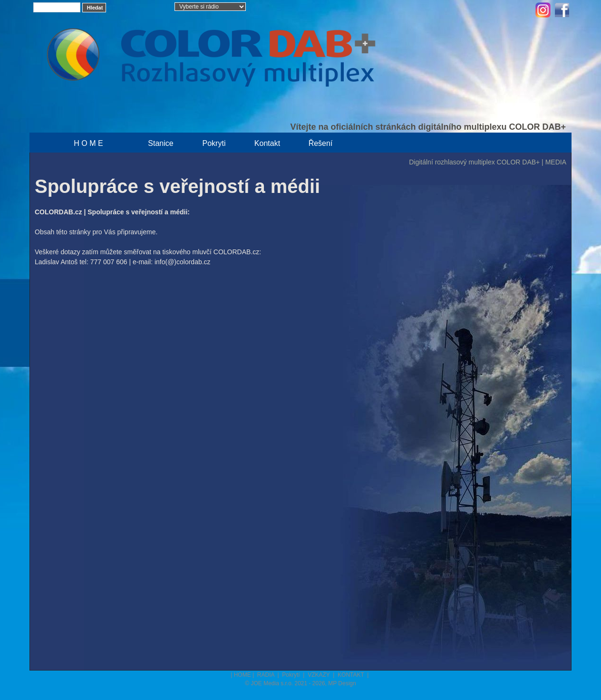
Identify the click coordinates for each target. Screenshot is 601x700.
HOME (242, 675)
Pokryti (214, 143)
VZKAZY (320, 675)
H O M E (88, 143)
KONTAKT (352, 675)
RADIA (267, 675)
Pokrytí (292, 675)
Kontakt (267, 143)
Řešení (321, 143)
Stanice (160, 143)
